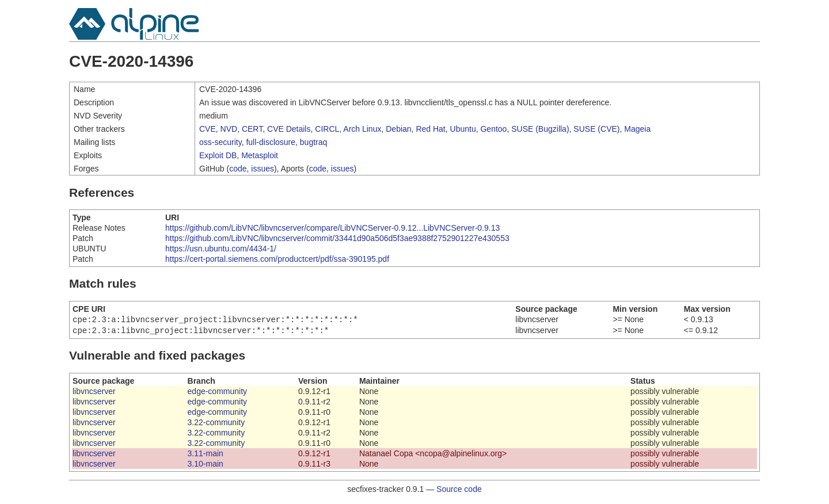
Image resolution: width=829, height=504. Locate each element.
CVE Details (289, 129)
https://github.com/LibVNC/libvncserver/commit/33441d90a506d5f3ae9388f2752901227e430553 (337, 238)
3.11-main (206, 456)
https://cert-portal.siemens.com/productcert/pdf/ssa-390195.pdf (277, 259)
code (238, 169)
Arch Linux (362, 129)
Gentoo (493, 129)
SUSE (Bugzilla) (540, 129)
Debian (398, 129)
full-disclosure (271, 142)
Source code (459, 491)
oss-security (220, 142)
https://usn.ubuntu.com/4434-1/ (221, 249)
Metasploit (260, 155)
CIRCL (327, 129)
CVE (208, 129)
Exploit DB (218, 155)
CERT (252, 129)
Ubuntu (463, 129)
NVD (229, 129)
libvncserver (94, 394)
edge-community (218, 394)
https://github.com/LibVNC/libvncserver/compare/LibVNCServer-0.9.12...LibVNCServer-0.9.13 (332, 228)
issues (263, 169)
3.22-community (216, 425)
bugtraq (313, 142)
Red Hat (430, 129)
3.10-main (206, 466)
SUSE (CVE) (596, 129)
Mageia (637, 129)
